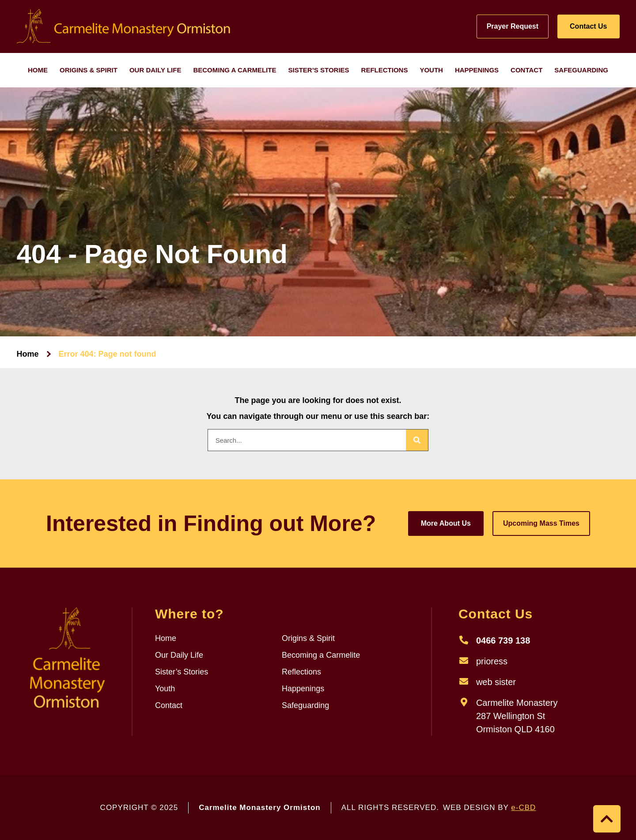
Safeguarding (581, 70)
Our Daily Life (155, 70)
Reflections (385, 70)
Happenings (477, 70)
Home (38, 70)
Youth (431, 70)
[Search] (417, 440)
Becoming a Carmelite (235, 70)
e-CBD (523, 808)
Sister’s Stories (318, 70)
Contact (526, 70)
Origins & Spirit (89, 70)
